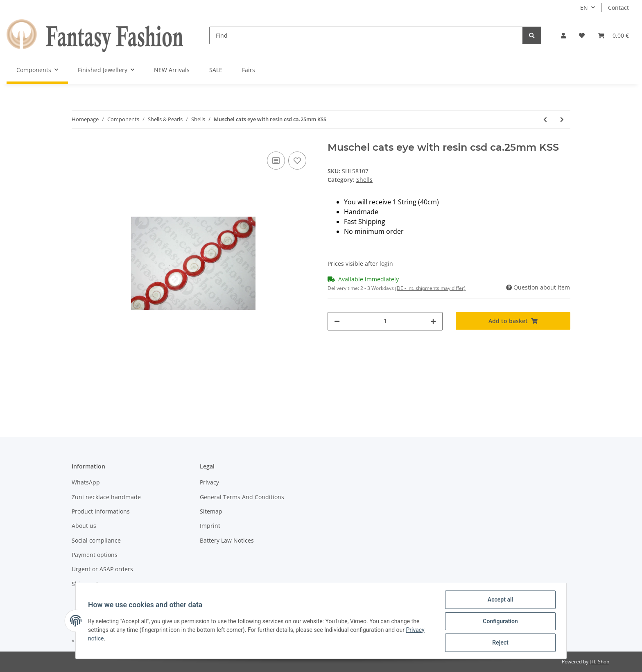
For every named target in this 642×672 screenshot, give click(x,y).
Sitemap (211, 511)
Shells (364, 180)
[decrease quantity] (337, 321)
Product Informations (101, 511)
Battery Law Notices (227, 540)
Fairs (249, 70)
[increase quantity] (433, 321)
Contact (618, 8)
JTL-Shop (599, 662)
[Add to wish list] (297, 161)
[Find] (366, 35)
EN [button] (584, 8)
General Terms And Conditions (242, 497)
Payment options (95, 555)
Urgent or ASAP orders (102, 569)
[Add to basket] (513, 321)
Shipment (85, 584)
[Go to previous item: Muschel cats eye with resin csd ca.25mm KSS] (545, 119)
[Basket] (613, 35)
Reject (500, 643)
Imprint (210, 526)
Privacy (209, 482)
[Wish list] (582, 35)
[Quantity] (385, 321)
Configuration (499, 622)
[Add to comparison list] (276, 161)
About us (84, 526)
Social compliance (96, 540)
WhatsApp (86, 482)
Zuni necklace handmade (106, 497)
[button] (563, 35)
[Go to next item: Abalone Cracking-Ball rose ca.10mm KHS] (562, 119)
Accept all (500, 600)
